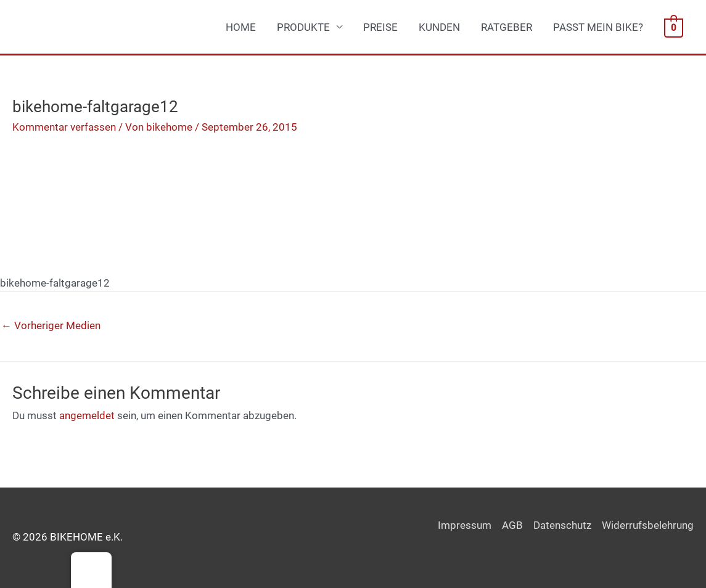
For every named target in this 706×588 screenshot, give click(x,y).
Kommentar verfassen (64, 127)
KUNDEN (439, 27)
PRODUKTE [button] (303, 27)
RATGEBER (507, 27)
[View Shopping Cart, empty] (674, 27)
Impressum (465, 525)
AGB (512, 525)
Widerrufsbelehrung (648, 525)
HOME (241, 27)
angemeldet (87, 415)
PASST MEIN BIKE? (598, 27)
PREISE (380, 27)
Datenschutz (562, 525)
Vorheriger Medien (51, 325)
